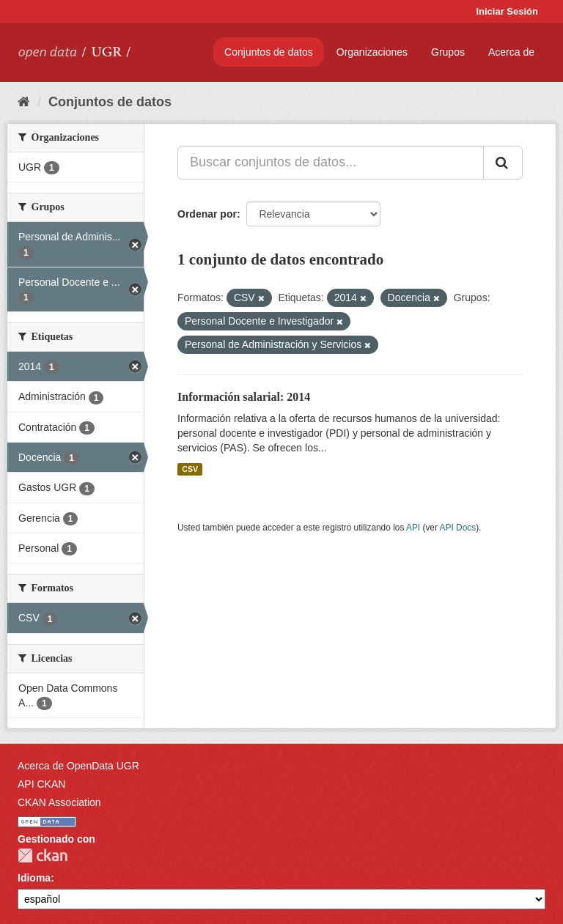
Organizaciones (372, 52)
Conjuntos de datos (269, 52)
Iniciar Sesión (507, 11)
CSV (190, 469)
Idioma (34, 878)
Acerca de (511, 52)
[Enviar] (503, 163)
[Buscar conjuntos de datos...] (331, 163)
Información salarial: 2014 (244, 397)
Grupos (448, 52)
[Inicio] (24, 102)
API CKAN (41, 784)
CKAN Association (59, 802)
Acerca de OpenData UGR (78, 766)
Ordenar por (207, 214)
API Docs (458, 528)
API (413, 528)
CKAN (43, 855)
